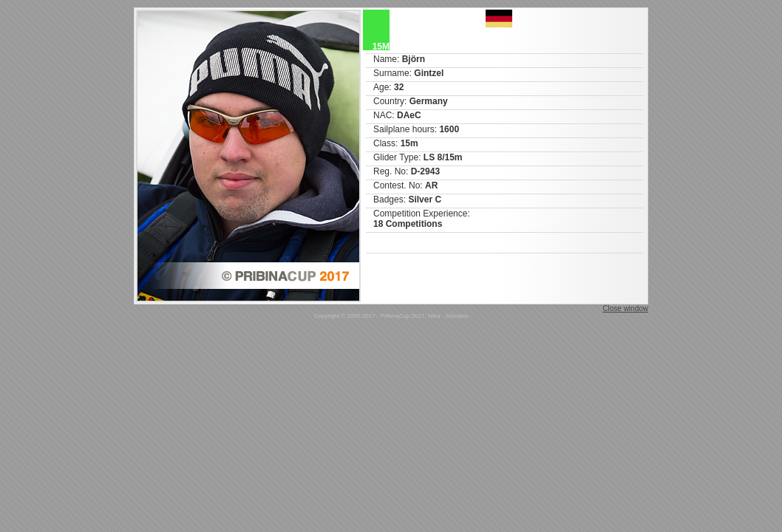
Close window (625, 308)
